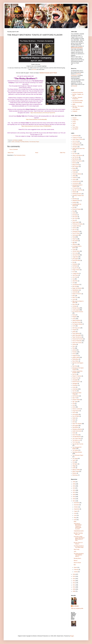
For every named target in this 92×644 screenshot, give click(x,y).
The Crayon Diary (77, 438)
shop (74, 403)
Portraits (74, 352)
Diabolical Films (76, 201)
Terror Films (75, 127)
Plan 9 (74, 346)
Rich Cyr (75, 374)
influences (75, 244)
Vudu (74, 125)
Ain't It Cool (75, 141)
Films (74, 220)
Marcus (76, 561)
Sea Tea (74, 391)
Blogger (72, 636)
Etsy (73, 211)
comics (74, 179)
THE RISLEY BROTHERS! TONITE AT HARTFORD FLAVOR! (78, 526)
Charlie (74, 172)
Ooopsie (74, 330)
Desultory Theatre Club (78, 196)
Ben (75, 565)
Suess (74, 433)
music (74, 319)
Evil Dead (75, 215)
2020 (74, 495)
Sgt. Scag (75, 401)
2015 (74, 576)
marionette (75, 292)
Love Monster (76, 284)
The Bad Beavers (77, 437)
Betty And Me (76, 165)
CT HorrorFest (76, 188)
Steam (74, 420)
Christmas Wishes (77, 174)
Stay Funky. (77, 549)
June (75, 515)
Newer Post (11, 153)
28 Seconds (75, 136)
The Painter (75, 450)
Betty (75, 522)
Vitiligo (74, 466)
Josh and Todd (76, 255)
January (76, 572)
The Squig (75, 458)
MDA (74, 296)
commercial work (77, 181)
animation (75, 147)
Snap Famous (76, 411)
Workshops (75, 475)
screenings (17, 142)
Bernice (74, 163)
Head (74, 237)
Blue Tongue (75, 167)
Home (37, 153)
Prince (74, 354)
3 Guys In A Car (76, 137)
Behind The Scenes (77, 161)
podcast (74, 350)
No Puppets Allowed (77, 324)
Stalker (74, 418)
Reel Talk (75, 366)
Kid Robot (75, 266)
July (75, 513)
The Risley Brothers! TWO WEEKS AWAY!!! (79, 555)
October (76, 507)
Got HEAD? (75, 129)
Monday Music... (78, 558)
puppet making (76, 357)
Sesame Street (76, 400)
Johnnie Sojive (76, 251)
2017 (74, 501)
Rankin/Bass (75, 359)
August (76, 511)
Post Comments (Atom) (20, 155)
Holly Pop (75, 239)
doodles (74, 202)
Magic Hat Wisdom (77, 288)
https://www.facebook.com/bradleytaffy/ (36, 119)
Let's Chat (75, 277)
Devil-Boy (75, 199)
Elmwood (74, 86)
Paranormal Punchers (78, 339)
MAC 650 (75, 286)
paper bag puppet (77, 335)
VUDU (74, 468)
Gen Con (75, 230)
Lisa (73, 279)
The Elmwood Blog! (77, 102)
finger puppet (76, 222)
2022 (74, 490)
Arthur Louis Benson (77, 155)
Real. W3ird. (75, 361)
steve (74, 422)
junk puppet (75, 259)
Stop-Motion (75, 427)
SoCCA (74, 413)
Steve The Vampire (77, 424)
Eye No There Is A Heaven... (78, 543)
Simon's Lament (76, 409)
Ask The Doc (76, 157)
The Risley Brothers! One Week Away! (79, 547)
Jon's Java (75, 253)
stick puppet (75, 426)
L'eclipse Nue (76, 273)
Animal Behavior (76, 145)
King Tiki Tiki (75, 268)
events (13, 142)
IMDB (74, 104)
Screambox (75, 385)
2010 (74, 587)
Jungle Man (75, 257)
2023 (74, 488)
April (75, 520)
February (76, 570)
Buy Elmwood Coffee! (78, 101)
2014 (74, 579)
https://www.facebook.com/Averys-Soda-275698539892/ (36, 126)
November (77, 505)
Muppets (75, 317)
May (75, 518)
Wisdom (74, 473)
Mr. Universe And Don (78, 312)
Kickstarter (75, 264)
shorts (74, 407)
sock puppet (75, 414)
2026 (74, 482)
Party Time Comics (77, 343)
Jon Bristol (76, 606)
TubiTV (74, 123)
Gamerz (74, 228)
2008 (74, 591)
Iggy (73, 243)
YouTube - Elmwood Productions (77, 98)
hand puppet (75, 235)
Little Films (75, 281)
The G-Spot (75, 442)
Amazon (74, 118)
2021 (74, 492)
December (77, 503)
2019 (74, 497)
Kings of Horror (76, 270)
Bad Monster (76, 159)
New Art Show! (77, 563)
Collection (75, 178)
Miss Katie (75, 304)
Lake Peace (75, 275)
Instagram (75, 111)
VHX (74, 462)
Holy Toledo (75, 241)
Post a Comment (14, 149)
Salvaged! (75, 384)
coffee (74, 176)
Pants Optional (76, 109)
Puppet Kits (75, 356)
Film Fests (75, 217)
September (77, 509)
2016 (74, 574)
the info (34, 69)
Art (73, 152)
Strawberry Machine (77, 429)
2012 (74, 583)
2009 (74, 589)
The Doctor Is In (76, 440)
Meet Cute (75, 297)
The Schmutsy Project (34, 142)
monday (74, 306)
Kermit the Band (76, 260)
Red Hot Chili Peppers (78, 363)
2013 (74, 581)
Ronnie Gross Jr (76, 382)
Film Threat (75, 218)
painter (74, 332)
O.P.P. (74, 326)
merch (74, 299)
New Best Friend (76, 322)
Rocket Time (75, 378)
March (76, 567)
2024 (74, 486)
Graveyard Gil (76, 231)
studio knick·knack (77, 431)
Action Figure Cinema (78, 139)
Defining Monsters (77, 194)
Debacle (74, 192)
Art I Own (75, 154)
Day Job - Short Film (77, 190)
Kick (73, 262)
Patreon (74, 344)
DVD (74, 207)
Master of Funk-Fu (77, 294)
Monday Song (76, 308)
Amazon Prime (76, 143)
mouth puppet (76, 310)
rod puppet (75, 380)
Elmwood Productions (77, 48)
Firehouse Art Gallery (78, 224)
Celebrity (75, 170)
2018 (74, 499)
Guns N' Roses (76, 233)
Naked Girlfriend (76, 320)
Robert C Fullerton (77, 376)
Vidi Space (75, 464)
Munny (74, 315)
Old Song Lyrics (76, 328)
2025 (74, 484)
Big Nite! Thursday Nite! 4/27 (78, 534)
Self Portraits (76, 396)
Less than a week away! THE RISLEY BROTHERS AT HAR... (79, 538)
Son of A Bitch (76, 416)
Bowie (74, 168)
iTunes (74, 122)
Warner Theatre (76, 470)
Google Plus (75, 120)
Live (73, 283)
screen (74, 387)
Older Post (63, 153)
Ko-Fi (74, 272)
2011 (74, 585)
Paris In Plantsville (77, 341)
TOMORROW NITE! (79, 531)
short (74, 405)
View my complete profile (77, 608)
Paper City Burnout (77, 337)
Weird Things (76, 471)
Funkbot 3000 (76, 226)
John (75, 552)
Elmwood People (77, 209)
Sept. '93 (75, 398)
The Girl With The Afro (78, 444)
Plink (74, 348)
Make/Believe (76, 290)
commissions (76, 183)
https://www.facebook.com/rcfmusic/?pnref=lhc (43, 113)
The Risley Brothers (25, 142)
